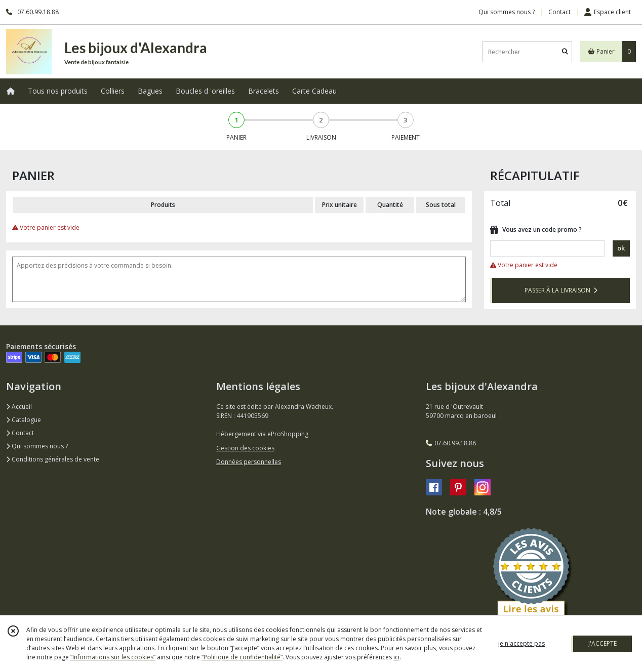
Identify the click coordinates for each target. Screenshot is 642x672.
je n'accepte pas (521, 643)
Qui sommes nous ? (37, 446)
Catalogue (24, 420)
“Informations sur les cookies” (113, 657)
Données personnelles (249, 462)
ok (621, 248)
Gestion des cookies (245, 448)
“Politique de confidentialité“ (242, 657)
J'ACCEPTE (603, 643)
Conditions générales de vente (53, 459)
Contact (559, 12)
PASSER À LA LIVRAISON (561, 290)
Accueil (19, 407)
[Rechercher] (565, 52)
